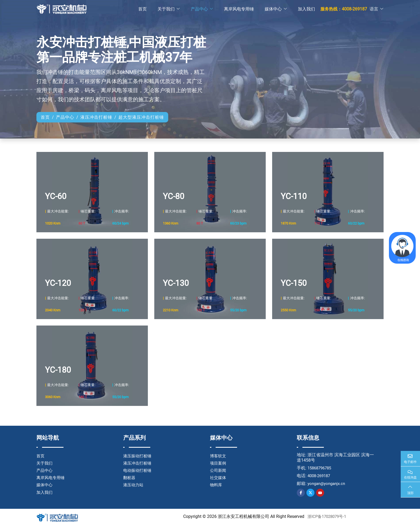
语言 (374, 9)
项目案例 (219, 463)
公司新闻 (219, 470)
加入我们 (306, 9)
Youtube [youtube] (320, 493)
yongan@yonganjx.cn (328, 483)
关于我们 (166, 9)
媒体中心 (273, 9)
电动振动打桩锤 (138, 470)
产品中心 (199, 9)
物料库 (216, 485)
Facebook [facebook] (301, 493)
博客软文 (219, 456)
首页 (142, 9)
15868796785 (321, 468)
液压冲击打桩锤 (138, 463)
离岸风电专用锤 (239, 9)
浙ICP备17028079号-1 (327, 516)
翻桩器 (130, 478)
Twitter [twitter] (310, 493)
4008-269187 (320, 476)
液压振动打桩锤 (138, 456)
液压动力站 (134, 485)
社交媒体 (219, 478)
